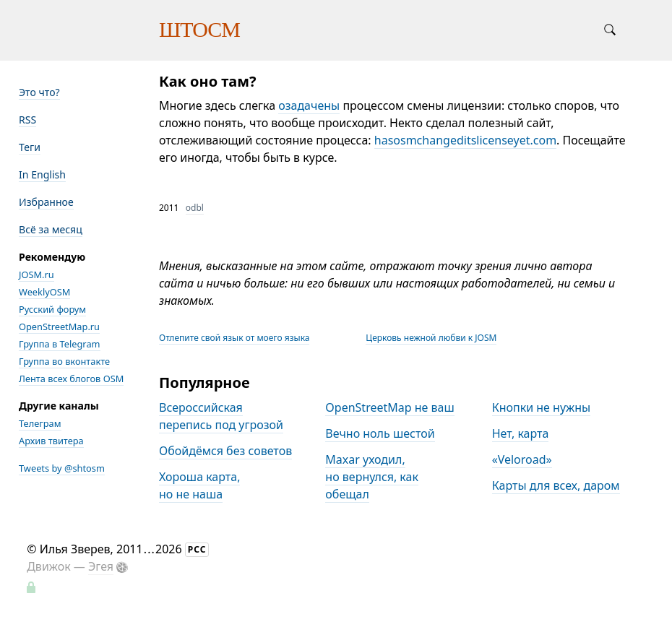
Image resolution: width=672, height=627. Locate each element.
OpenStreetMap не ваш (389, 407)
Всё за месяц (51, 229)
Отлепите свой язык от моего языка (234, 338)
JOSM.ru (36, 274)
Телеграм (40, 423)
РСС (197, 549)
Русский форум (52, 309)
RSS (27, 120)
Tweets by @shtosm (62, 468)
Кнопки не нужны (542, 407)
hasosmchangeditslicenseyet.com (465, 140)
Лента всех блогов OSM (71, 379)
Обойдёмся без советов (225, 451)
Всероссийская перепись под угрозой (221, 416)
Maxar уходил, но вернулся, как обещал (372, 477)
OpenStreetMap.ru (59, 327)
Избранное (46, 202)
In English (42, 174)
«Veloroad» (522, 459)
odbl (195, 208)
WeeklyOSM (44, 292)
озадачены (309, 105)
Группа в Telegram (60, 344)
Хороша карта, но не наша (199, 485)
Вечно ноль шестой (380, 433)
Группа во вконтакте (64, 361)
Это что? (39, 92)
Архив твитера (51, 441)
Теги (30, 147)
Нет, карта (521, 433)
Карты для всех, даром (556, 485)
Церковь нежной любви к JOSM (431, 338)
